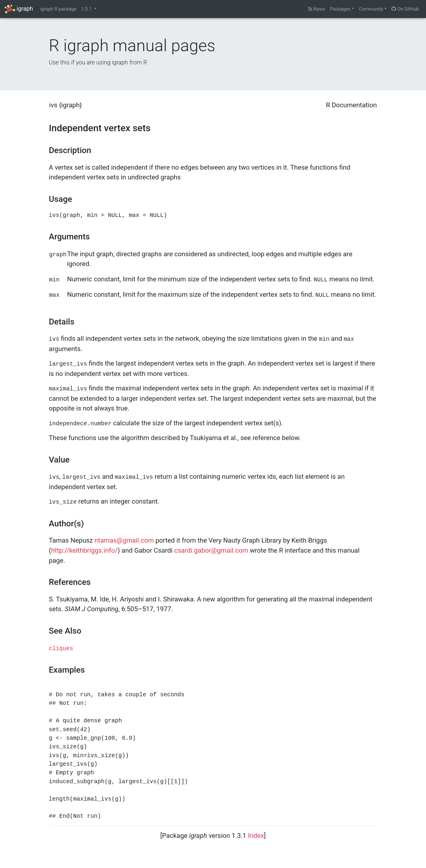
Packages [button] (340, 9)
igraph (19, 9)
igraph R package (58, 9)
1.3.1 (87, 9)
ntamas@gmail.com (124, 540)
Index (256, 835)
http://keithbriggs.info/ (84, 550)
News (317, 9)
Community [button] (371, 9)
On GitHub (405, 9)
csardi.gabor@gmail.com (211, 550)
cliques (61, 649)
